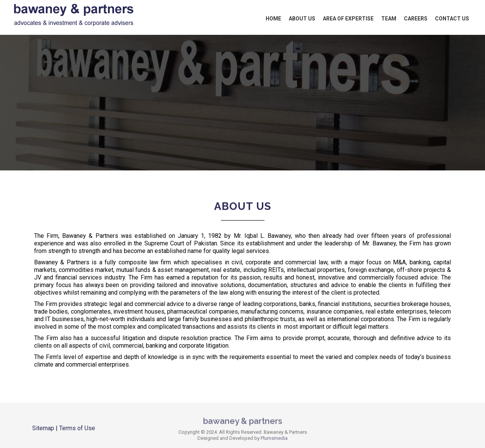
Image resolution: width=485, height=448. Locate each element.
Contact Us (452, 19)
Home (273, 19)
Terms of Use (77, 428)
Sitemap (43, 428)
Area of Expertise (348, 19)
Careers (416, 19)
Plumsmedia (274, 439)
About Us (302, 19)
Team (389, 19)
